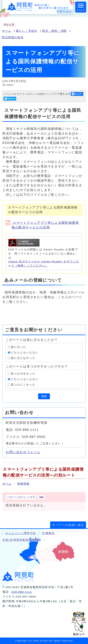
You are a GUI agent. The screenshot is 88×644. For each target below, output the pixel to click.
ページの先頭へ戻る (70, 525)
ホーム (7, 31)
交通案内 (48, 533)
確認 (44, 396)
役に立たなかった (23, 358)
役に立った (19, 347)
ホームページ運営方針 (21, 533)
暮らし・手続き (27, 31)
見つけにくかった (23, 385)
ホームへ (66, 11)
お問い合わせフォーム (23, 452)
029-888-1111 (22, 592)
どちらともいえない (25, 352)
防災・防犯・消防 (55, 31)
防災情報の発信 (13, 37)
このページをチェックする (21, 497)
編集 (42, 497)
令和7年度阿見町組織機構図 (22, 540)
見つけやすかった (23, 374)
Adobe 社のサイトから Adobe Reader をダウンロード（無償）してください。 (44, 263)
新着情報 (23, 484)
